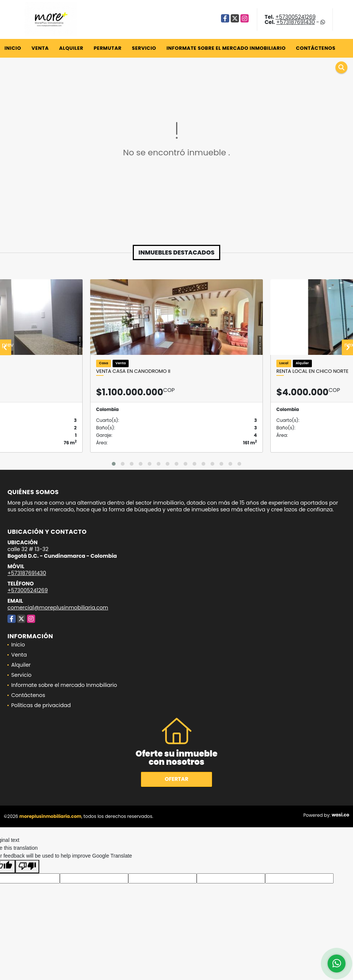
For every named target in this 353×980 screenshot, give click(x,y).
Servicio (144, 48)
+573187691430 (296, 22)
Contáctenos (316, 48)
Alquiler (71, 48)
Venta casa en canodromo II (133, 371)
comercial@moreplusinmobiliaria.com (58, 608)
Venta (40, 48)
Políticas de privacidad (41, 705)
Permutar (107, 48)
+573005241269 (295, 17)
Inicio (13, 48)
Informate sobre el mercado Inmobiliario (226, 48)
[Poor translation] (27, 867)
